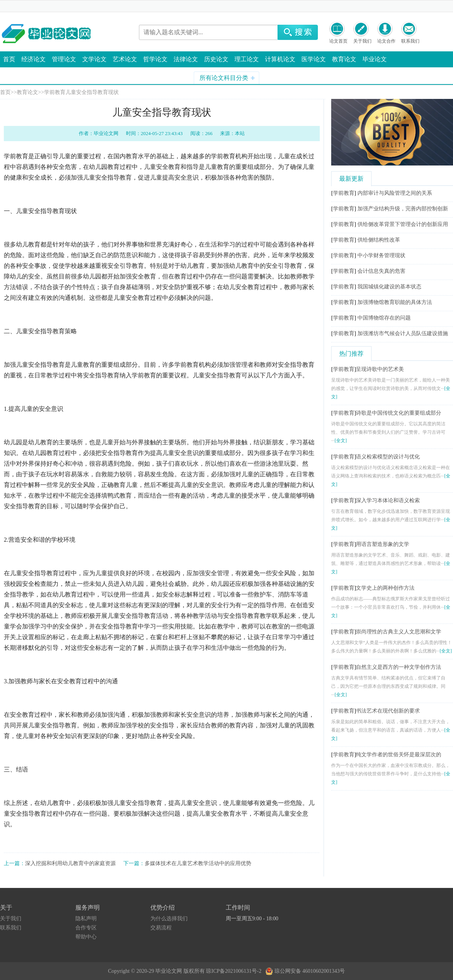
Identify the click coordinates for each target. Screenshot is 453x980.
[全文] (341, 441)
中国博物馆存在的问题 (384, 318)
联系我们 (410, 41)
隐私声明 (86, 919)
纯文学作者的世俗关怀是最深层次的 (399, 755)
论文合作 (386, 41)
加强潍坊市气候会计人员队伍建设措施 (403, 333)
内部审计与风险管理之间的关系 (395, 193)
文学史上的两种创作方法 (385, 588)
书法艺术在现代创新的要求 (388, 711)
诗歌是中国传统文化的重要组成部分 (399, 413)
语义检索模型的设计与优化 (388, 457)
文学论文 (94, 59)
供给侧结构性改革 (379, 240)
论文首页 (338, 41)
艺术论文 (125, 59)
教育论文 (344, 59)
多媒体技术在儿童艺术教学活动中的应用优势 (198, 863)
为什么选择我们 (169, 919)
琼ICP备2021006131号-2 (235, 971)
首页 (9, 59)
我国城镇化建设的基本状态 (389, 287)
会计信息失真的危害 (381, 271)
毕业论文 (375, 59)
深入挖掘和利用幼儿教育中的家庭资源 (70, 863)
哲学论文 (155, 59)
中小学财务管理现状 (381, 255)
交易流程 (161, 928)
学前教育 (55, 92)
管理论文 (64, 59)
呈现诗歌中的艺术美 (380, 369)
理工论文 (247, 59)
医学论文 (314, 59)
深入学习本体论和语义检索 (388, 500)
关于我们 (362, 41)
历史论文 (216, 59)
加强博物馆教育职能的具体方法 (395, 302)
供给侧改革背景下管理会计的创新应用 (403, 224)
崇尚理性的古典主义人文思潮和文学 (399, 632)
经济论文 (33, 59)
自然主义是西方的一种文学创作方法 (399, 667)
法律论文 (186, 59)
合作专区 (86, 928)
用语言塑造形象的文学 (383, 544)
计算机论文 (280, 59)
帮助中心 (86, 937)
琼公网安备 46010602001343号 (305, 969)
